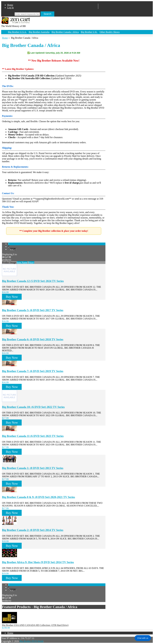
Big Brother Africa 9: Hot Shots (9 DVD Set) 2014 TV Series (38, 562)
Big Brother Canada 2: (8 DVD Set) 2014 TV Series (33, 530)
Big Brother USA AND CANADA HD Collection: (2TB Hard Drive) (35, 625)
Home (10, 5)
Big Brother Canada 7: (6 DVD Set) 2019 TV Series (33, 371)
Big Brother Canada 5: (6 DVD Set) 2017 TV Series (33, 310)
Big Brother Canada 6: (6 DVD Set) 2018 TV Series (33, 339)
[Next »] (12, 249)
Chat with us (143, 638)
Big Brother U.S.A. (17, 32)
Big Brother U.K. (89, 32)
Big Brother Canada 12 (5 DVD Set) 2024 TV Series (33, 281)
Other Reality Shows (110, 32)
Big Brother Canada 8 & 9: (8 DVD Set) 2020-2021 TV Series (38, 497)
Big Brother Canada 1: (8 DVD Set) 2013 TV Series (33, 468)
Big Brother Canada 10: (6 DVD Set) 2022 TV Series (33, 407)
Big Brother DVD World (31, 641)
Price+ (31, 262)
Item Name (22, 262)
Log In (10, 8)
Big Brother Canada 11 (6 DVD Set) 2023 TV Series (33, 436)
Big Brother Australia (39, 32)
